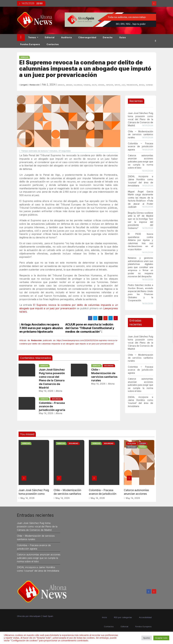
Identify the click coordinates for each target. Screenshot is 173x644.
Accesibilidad (145, 617)
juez (123, 85)
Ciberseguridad (87, 37)
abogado (69, 85)
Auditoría (67, 37)
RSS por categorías (123, 617)
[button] (156, 41)
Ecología (132, 443)
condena (87, 85)
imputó (117, 85)
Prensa (143, 447)
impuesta (110, 85)
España (143, 443)
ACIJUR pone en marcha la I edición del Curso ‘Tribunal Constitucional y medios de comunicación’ (90, 328)
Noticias (132, 447)
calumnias (78, 85)
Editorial (50, 37)
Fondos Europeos (30, 44)
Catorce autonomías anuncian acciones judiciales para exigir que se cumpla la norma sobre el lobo (140, 162)
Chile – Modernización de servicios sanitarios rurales (140, 134)
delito (94, 85)
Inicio (104, 617)
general (101, 85)
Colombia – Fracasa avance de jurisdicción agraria (52, 406)
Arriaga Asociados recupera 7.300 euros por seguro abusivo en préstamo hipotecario (41, 328)
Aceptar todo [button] (161, 638)
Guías (123, 37)
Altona (58, 391)
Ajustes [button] (147, 638)
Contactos (53, 44)
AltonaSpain (35, 616)
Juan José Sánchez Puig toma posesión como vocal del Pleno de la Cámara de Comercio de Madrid (140, 119)
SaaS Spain (48, 616)
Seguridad (109, 366)
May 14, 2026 (46, 391)
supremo (149, 85)
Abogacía (61, 85)
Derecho (108, 37)
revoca (142, 85)
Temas (33, 37)
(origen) (24, 85)
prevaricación (132, 85)
